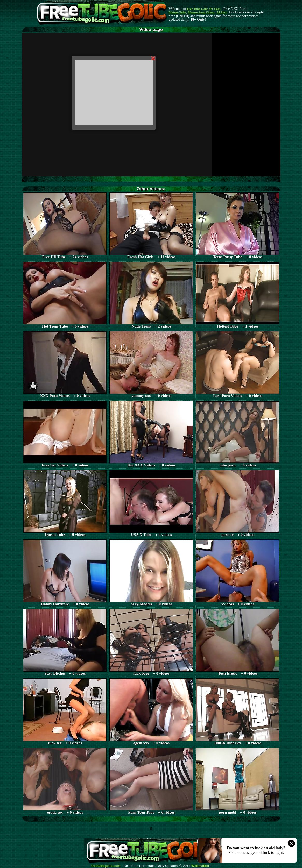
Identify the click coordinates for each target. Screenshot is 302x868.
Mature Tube (177, 12)
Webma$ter (200, 866)
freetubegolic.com (106, 866)
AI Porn (222, 12)
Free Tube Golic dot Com (204, 9)
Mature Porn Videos (201, 12)
